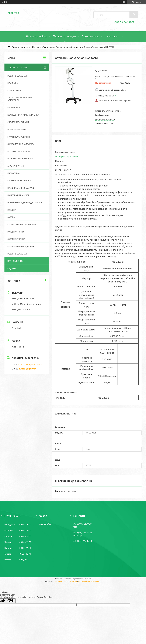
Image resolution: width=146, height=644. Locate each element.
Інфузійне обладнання (19, 137)
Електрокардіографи (18, 122)
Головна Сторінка (16, 239)
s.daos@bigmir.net (28, 369)
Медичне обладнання (43, 47)
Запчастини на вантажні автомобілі (20, 99)
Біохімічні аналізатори (19, 151)
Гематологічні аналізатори (21, 144)
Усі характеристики (66, 156)
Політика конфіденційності (90, 581)
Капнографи (14, 173)
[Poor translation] (11, 601)
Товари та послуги (65, 36)
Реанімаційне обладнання (21, 246)
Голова (11, 217)
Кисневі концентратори (19, 181)
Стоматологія (14, 90)
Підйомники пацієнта (18, 195)
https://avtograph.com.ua (30, 364)
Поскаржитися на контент (66, 581)
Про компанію (91, 36)
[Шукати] (134, 15)
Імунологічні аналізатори (20, 159)
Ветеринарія (14, 108)
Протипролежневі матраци (21, 188)
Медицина (13, 83)
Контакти (113, 36)
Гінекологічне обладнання (69, 47)
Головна (12, 210)
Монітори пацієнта (17, 129)
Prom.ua (87, 579)
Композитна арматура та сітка (23, 115)
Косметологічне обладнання (22, 224)
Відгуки (12, 268)
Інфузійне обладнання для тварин (25, 203)
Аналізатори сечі (16, 166)
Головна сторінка (37, 36)
